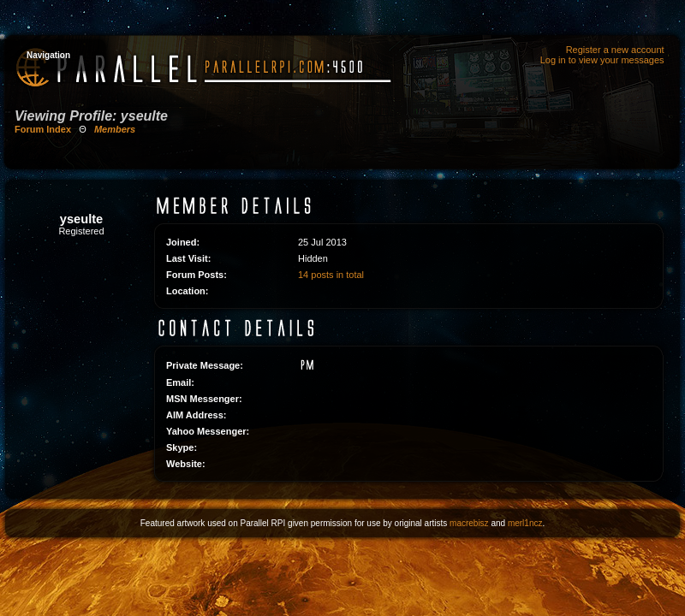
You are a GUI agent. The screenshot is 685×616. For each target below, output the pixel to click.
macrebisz (469, 523)
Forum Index (43, 129)
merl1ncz (525, 523)
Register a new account (615, 50)
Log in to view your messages (602, 60)
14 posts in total (331, 275)
